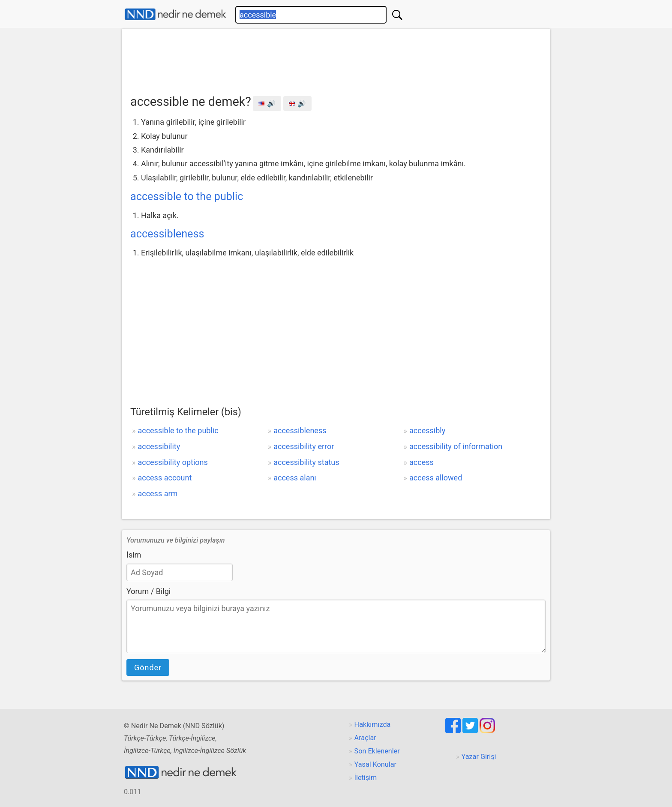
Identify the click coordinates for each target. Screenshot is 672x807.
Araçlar (365, 738)
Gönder (148, 667)
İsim (134, 555)
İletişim (366, 778)
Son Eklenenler (377, 751)
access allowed (436, 478)
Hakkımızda (373, 724)
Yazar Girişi (479, 757)
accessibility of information (456, 446)
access (421, 462)
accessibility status (306, 462)
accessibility (159, 446)
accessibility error (304, 446)
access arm (157, 493)
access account (165, 478)
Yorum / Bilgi (148, 591)
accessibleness (167, 234)
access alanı (295, 478)
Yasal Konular (375, 764)
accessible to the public (187, 196)
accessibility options (172, 462)
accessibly (427, 430)
